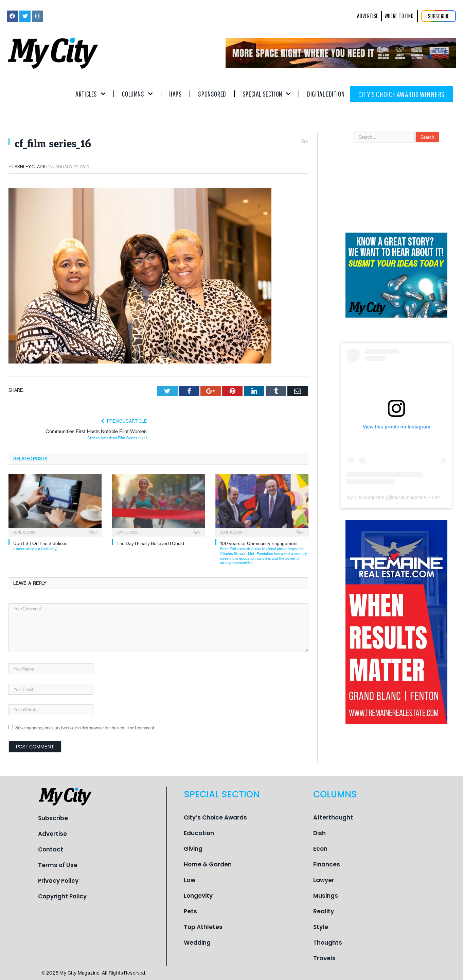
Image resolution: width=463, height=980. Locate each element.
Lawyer (324, 880)
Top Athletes (203, 927)
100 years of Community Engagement (264, 553)
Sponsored (212, 94)
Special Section (267, 94)
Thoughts (328, 943)
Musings (326, 896)
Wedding (197, 943)
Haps (175, 94)
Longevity (198, 896)
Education (199, 833)
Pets (190, 911)
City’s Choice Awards (215, 817)
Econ (320, 849)
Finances (327, 864)
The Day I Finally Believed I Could (150, 543)
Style (321, 927)
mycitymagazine (409, 497)
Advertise (52, 834)
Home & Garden (208, 864)
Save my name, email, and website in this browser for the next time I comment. (85, 728)
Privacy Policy (58, 881)
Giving (193, 849)
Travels (324, 958)
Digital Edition (326, 94)
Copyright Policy (62, 896)
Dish (319, 833)
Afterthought (333, 817)
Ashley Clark (30, 167)
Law (190, 880)
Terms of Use (58, 865)
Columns (137, 94)
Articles (91, 94)
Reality (324, 911)
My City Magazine (365, 497)
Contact (51, 849)
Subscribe (53, 818)
